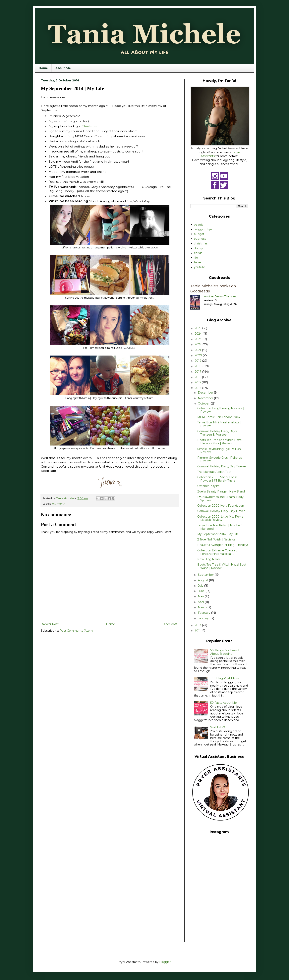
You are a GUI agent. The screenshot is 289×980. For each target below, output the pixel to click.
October (204, 404)
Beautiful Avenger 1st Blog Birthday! (223, 545)
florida (198, 253)
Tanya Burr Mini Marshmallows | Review (219, 424)
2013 (198, 625)
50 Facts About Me (224, 703)
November (206, 398)
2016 (198, 377)
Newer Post (50, 624)
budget (199, 234)
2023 (199, 339)
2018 (199, 366)
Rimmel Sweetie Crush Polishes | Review (220, 459)
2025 (198, 328)
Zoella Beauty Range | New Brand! (221, 491)
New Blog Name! (209, 559)
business (200, 239)
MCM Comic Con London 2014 (219, 417)
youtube (200, 267)
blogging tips (203, 229)
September (206, 575)
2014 (198, 388)
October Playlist (208, 486)
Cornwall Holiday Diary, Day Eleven (221, 511)
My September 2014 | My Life (218, 534)
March (203, 607)
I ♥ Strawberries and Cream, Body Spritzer (220, 499)
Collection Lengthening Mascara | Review (221, 410)
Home (43, 68)
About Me (63, 68)
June (202, 591)
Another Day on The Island (221, 296)
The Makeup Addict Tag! (214, 472)
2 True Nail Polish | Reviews (216, 539)
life (196, 258)
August (203, 580)
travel (198, 262)
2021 (198, 350)
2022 (199, 344)
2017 (198, 372)
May (201, 596)
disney (198, 248)
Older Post (170, 624)
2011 (198, 630)
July (201, 586)
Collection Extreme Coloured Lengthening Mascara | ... (217, 552)
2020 (199, 355)
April (201, 602)
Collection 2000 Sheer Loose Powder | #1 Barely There (218, 479)
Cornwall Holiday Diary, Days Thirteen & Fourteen (217, 433)
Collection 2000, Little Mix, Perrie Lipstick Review (220, 518)
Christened (90, 126)
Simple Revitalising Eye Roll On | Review (220, 451)
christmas (201, 243)
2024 (199, 334)
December (206, 393)
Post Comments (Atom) (77, 631)
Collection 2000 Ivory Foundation (221, 506)
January (204, 618)
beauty (199, 225)
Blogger (165, 962)
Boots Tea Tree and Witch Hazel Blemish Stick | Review (220, 442)
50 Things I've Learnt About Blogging (225, 652)
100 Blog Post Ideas (224, 678)
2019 (198, 361)
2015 (198, 382)
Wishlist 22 (218, 727)
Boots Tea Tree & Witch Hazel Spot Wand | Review (222, 566)
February (204, 613)
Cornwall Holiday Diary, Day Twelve (222, 466)
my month (59, 504)
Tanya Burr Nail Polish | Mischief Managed (219, 527)
